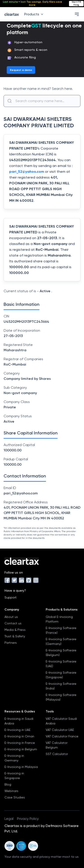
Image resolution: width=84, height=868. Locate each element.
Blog (8, 784)
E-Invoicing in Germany (14, 758)
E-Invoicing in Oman (19, 736)
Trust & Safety (15, 636)
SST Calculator (57, 754)
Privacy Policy (28, 819)
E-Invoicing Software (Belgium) (61, 653)
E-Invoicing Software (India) (61, 686)
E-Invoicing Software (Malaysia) (61, 697)
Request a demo (21, 70)
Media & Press (15, 630)
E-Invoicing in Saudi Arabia (19, 721)
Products (35, 14)
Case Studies (15, 797)
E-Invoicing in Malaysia (21, 767)
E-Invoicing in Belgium (21, 749)
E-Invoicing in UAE (17, 730)
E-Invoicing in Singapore (14, 776)
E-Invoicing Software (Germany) (61, 641)
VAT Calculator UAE (60, 730)
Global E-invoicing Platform (59, 619)
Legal (9, 819)
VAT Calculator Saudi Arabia (61, 721)
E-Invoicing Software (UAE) (61, 664)
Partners (11, 643)
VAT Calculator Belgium (57, 745)
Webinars (11, 791)
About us (11, 617)
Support (11, 597)
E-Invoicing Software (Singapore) (61, 675)
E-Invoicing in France (20, 743)
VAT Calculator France (62, 736)
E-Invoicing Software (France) (61, 630)
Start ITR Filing (76, 3)
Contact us (13, 623)
